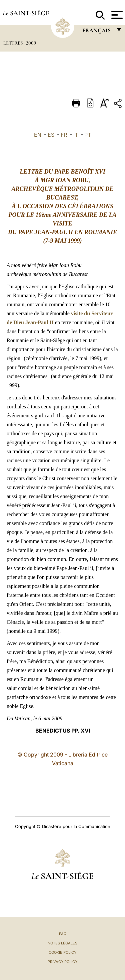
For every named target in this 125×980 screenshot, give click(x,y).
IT (76, 135)
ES (51, 135)
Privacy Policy (62, 962)
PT (88, 135)
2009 (31, 43)
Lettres (14, 43)
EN (38, 135)
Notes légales (62, 943)
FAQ (63, 934)
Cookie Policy (62, 952)
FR (64, 135)
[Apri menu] (116, 15)
